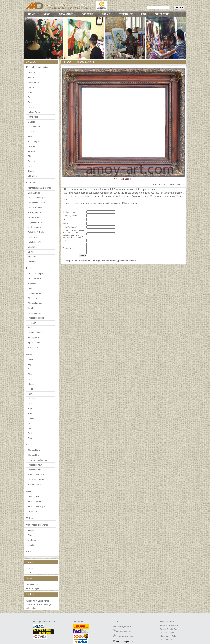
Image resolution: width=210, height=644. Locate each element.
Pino (30, 156)
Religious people (35, 333)
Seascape (32, 247)
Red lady (32, 323)
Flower (31, 535)
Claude (31, 87)
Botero (31, 78)
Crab (30, 433)
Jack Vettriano (34, 127)
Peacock (32, 399)
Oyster (31, 369)
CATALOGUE (66, 14)
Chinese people (35, 298)
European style (32, 585)
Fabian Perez (34, 112)
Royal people (34, 338)
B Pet (28, 572)
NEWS (47, 14)
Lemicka (32, 146)
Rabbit (31, 404)
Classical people (35, 303)
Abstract (30, 491)
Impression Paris (35, 222)
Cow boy (32, 308)
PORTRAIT (88, 14)
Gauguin (32, 122)
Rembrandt (33, 161)
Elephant (32, 384)
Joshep (31, 132)
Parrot (31, 394)
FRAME (106, 14)
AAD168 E (163, 184)
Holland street (34, 217)
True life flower (34, 485)
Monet (31, 92)
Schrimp (31, 359)
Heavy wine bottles (36, 480)
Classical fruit (34, 455)
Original (30, 518)
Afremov (32, 73)
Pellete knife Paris (36, 232)
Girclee (29, 552)
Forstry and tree (35, 213)
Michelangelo (34, 142)
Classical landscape (37, 203)
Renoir (31, 166)
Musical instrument (36, 475)
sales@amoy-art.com (125, 641)
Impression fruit (35, 470)
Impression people (36, 318)
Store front (32, 257)
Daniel (31, 102)
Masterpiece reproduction (37, 67)
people (31, 545)
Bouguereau (33, 82)
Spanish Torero (35, 343)
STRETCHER (126, 14)
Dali (30, 97)
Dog (30, 379)
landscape (32, 540)
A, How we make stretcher (37, 601)
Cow (30, 423)
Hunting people (35, 313)
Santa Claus (33, 348)
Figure (29, 268)
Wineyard (32, 262)
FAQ (144, 14)
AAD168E (180, 184)
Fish (30, 438)
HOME (31, 14)
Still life (29, 445)
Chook (31, 374)
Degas (31, 107)
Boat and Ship (34, 193)
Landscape (31, 183)
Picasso (31, 151)
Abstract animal (35, 497)
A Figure (30, 569)
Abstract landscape (36, 506)
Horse (31, 389)
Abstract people (35, 511)
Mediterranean (34, 227)
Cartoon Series (34, 293)
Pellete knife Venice (37, 242)
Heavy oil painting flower (39, 460)
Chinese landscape (36, 198)
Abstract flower (34, 501)
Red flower (33, 237)
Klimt (30, 137)
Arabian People (35, 279)
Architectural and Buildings (40, 188)
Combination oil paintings (37, 525)
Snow (30, 252)
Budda (31, 288)
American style (32, 588)
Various (31, 419)
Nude (30, 328)
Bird (30, 428)
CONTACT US (162, 14)
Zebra (30, 414)
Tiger (30, 409)
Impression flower (36, 465)
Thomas (31, 171)
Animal (29, 354)
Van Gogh (32, 176)
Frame (68, 62)
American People (35, 274)
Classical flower (35, 450)
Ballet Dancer (34, 284)
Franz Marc (33, 117)
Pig (29, 364)
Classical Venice (35, 208)
